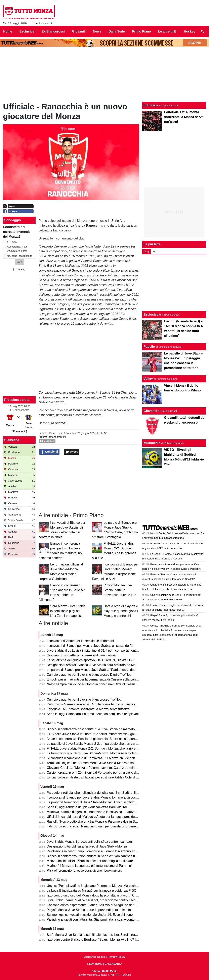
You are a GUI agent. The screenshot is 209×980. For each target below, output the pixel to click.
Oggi (147, 251)
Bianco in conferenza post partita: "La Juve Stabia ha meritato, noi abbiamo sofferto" (107, 729)
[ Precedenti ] (19, 431)
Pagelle (149, 347)
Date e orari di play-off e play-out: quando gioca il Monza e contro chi (121, 611)
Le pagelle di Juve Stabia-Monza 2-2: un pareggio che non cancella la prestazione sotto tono (113, 744)
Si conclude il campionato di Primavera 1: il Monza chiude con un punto (98, 758)
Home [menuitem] (8, 31)
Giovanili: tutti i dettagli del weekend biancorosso (81, 655)
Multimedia (152, 443)
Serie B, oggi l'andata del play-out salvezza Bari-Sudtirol (87, 807)
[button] (19, 262)
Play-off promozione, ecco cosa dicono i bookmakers (84, 870)
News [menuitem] (97, 31)
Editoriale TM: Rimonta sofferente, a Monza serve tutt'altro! (89, 709)
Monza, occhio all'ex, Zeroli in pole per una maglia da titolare (90, 861)
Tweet (72, 452)
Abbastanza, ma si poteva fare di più (18, 249)
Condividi (49, 452)
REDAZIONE (95, 964)
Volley (148, 379)
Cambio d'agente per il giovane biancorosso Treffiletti (85, 699)
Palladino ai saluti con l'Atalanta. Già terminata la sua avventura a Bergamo (100, 919)
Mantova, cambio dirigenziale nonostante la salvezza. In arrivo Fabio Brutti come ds (106, 812)
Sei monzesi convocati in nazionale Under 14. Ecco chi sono (90, 915)
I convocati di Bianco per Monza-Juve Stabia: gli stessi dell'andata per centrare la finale (109, 646)
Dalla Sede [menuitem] (117, 31)
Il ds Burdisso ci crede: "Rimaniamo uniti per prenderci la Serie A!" (94, 826)
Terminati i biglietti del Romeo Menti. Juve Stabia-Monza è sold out (94, 763)
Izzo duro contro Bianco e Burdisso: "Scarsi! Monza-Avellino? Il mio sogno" (100, 940)
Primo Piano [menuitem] (141, 31)
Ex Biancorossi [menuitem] (53, 31)
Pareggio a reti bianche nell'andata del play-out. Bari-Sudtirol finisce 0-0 (98, 793)
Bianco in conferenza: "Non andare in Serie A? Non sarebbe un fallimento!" (100, 856)
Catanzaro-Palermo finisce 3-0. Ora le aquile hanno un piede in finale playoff (101, 704)
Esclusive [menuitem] (27, 31)
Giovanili (150, 411)
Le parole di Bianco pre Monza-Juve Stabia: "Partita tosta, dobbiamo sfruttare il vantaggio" (111, 670)
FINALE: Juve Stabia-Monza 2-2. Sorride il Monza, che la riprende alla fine (100, 748)
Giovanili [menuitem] (79, 31)
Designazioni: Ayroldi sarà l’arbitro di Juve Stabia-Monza (87, 846)
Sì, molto (12, 242)
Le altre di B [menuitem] (167, 31)
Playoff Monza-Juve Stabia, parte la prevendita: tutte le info (120, 590)
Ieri (154, 251)
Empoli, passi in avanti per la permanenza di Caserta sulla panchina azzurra (101, 679)
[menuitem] (203, 32)
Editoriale (151, 105)
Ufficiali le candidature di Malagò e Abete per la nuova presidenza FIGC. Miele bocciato (109, 817)
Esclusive (151, 314)
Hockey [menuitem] (190, 31)
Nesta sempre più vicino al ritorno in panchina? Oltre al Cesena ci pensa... (100, 684)
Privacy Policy (116, 957)
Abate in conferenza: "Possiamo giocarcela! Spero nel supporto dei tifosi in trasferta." (107, 739)
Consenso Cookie (95, 957)
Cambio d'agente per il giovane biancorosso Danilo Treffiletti (90, 675)
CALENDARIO (113, 964)
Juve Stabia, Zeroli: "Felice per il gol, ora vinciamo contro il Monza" (94, 900)
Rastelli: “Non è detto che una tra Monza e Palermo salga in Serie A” (96, 822)
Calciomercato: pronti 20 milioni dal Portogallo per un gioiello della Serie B (100, 773)
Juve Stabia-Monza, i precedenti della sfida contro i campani (90, 842)
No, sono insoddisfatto (20, 256)
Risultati (19, 269)
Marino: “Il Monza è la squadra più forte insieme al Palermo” (89, 866)
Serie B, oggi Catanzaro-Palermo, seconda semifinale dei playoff (93, 714)
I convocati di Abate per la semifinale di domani (80, 641)
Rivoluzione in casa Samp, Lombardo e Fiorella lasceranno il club (93, 851)
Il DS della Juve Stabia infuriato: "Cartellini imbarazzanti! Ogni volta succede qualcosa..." (110, 734)
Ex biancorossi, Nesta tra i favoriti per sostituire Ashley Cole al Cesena (97, 777)
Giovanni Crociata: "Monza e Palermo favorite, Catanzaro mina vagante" (98, 768)
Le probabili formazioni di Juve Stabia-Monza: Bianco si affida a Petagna (98, 802)
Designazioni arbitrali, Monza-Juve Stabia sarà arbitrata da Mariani (94, 665)
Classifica (12, 440)
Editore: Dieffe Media (104, 971)
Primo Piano (56, 433)
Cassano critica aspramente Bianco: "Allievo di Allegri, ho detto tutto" (96, 905)
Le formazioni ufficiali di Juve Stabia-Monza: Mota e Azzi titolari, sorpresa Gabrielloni (107, 753)
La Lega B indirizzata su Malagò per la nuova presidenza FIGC (92, 891)
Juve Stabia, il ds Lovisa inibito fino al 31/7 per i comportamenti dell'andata (100, 650)
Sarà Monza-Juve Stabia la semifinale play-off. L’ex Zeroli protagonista (68, 611)
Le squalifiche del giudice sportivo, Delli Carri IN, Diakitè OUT (91, 660)
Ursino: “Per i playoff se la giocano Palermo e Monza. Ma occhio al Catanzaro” (103, 886)
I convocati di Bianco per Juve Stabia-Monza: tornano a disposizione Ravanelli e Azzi (107, 797)
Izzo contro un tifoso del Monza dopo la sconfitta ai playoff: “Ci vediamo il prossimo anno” (110, 895)
